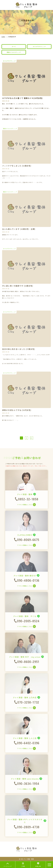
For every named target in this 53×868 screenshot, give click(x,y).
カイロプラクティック (39, 47)
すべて (14, 47)
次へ (32, 438)
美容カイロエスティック (14, 52)
